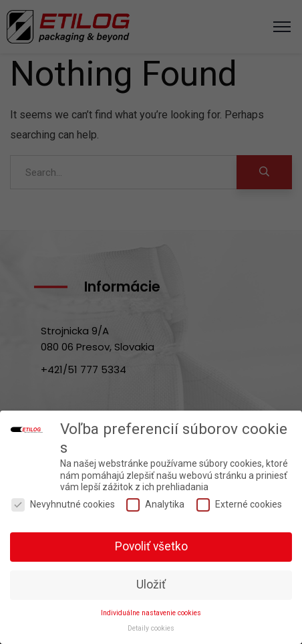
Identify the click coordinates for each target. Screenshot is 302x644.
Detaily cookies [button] (151, 628)
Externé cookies (239, 505)
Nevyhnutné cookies (63, 505)
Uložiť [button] (151, 584)
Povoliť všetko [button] (151, 546)
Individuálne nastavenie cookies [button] (151, 613)
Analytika (155, 505)
